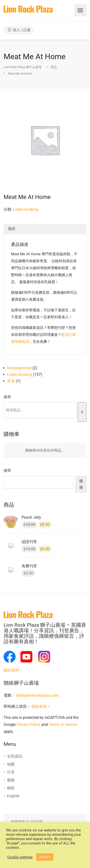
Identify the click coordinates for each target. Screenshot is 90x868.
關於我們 (11, 670)
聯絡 (11, 788)
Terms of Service (63, 724)
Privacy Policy (28, 724)
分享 (11, 772)
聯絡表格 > (41, 706)
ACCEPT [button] (45, 857)
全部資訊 (15, 756)
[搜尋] (82, 412)
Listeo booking (26, 209)
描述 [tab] (12, 229)
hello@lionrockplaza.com (37, 695)
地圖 (11, 764)
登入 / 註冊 (19, 30)
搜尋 (7, 397)
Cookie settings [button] (20, 857)
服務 (11, 780)
